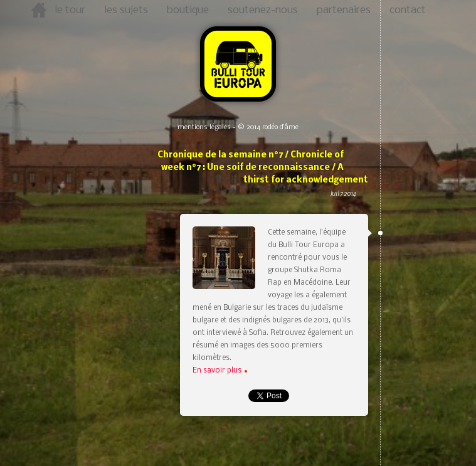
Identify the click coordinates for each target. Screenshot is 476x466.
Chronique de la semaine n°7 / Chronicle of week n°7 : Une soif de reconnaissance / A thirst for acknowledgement (262, 181)
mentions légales (204, 128)
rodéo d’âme (280, 128)
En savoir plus (220, 371)
